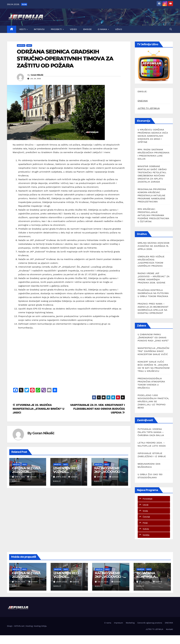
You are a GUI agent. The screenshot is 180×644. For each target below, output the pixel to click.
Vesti (23, 29)
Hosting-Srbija (40, 626)
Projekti (57, 29)
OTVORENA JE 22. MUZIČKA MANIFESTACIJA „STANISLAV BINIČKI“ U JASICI (38, 409)
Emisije (87, 29)
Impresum (118, 623)
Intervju (39, 29)
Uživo (119, 29)
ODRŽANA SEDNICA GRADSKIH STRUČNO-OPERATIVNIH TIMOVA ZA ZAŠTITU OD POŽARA (65, 59)
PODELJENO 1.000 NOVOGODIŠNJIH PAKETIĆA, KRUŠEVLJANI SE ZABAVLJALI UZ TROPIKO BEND (153, 401)
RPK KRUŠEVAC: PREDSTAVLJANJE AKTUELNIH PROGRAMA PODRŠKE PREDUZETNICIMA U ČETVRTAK (153, 215)
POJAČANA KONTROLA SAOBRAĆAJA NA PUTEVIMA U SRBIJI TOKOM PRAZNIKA (153, 293)
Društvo (21, 45)
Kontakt (170, 629)
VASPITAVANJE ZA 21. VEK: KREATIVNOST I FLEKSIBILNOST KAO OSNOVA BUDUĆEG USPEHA (98, 409)
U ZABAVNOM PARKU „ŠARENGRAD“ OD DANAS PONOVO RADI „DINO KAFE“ (153, 337)
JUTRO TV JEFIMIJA (149, 108)
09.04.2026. (21, 582)
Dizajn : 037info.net (16, 626)
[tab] (154, 499)
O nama (103, 29)
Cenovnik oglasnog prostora (150, 623)
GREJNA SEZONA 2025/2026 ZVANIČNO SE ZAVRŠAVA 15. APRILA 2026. (154, 246)
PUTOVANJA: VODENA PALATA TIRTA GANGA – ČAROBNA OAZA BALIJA (151, 432)
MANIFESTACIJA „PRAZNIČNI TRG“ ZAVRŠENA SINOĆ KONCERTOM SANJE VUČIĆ (154, 351)
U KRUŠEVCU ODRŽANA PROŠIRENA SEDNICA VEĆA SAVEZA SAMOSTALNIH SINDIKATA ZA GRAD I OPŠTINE (153, 136)
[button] (171, 29)
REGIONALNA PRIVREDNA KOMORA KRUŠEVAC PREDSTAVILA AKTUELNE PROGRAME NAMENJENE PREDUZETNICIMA (152, 195)
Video (73, 29)
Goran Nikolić (37, 75)
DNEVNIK (143, 101)
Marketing (130, 623)
